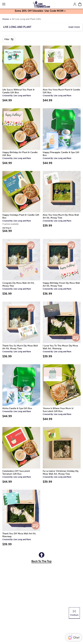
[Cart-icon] (80, 4)
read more (74, 27)
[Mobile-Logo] (42, 4)
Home (6, 19)
